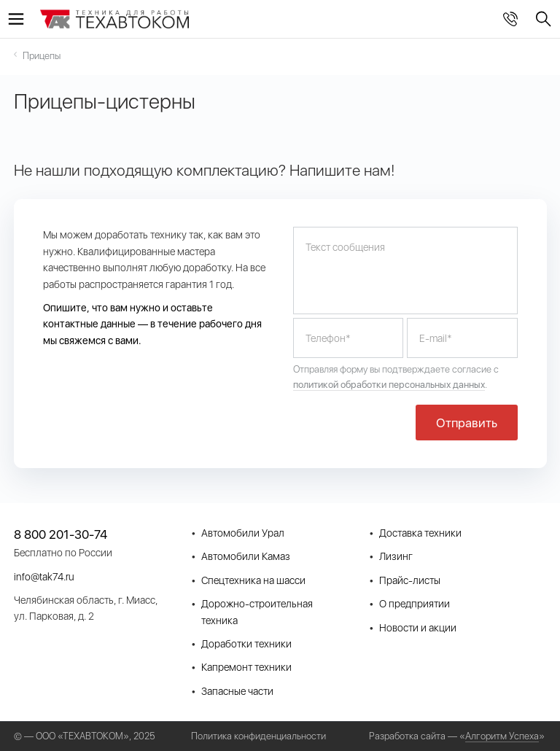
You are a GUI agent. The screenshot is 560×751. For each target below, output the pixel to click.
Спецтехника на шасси (253, 580)
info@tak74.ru (44, 577)
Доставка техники (420, 533)
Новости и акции (418, 628)
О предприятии (415, 604)
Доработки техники (246, 644)
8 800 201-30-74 (511, 19)
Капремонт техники (246, 667)
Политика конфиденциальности (258, 736)
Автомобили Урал (243, 533)
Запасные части (237, 691)
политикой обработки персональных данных (389, 385)
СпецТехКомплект (115, 21)
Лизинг (396, 556)
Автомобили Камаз (246, 556)
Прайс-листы (410, 580)
